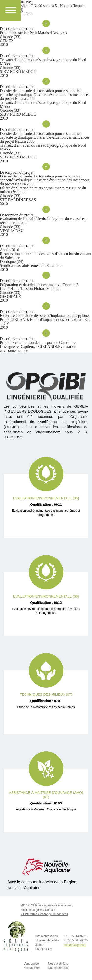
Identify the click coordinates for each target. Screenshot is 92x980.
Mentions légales (32, 910)
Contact (50, 910)
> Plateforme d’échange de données (44, 914)
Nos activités (32, 968)
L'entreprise (31, 964)
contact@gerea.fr (75, 945)
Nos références (58, 968)
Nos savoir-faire (58, 964)
